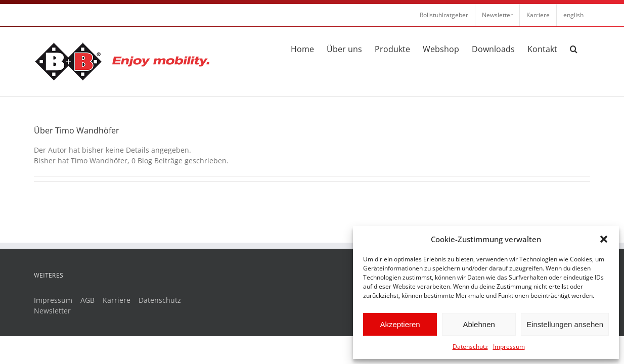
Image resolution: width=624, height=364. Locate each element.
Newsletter (52, 311)
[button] (604, 239)
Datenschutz (470, 347)
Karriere (117, 300)
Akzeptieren (400, 324)
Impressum (509, 347)
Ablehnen (479, 324)
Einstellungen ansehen (565, 324)
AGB (87, 300)
